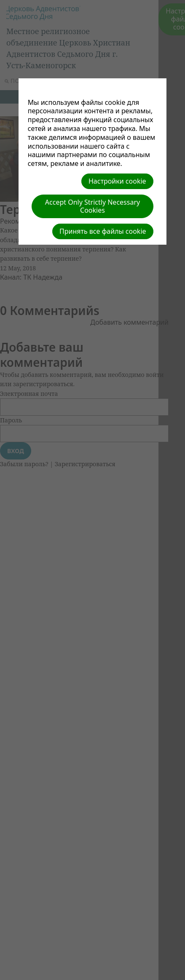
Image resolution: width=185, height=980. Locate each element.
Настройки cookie (117, 181)
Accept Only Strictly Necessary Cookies (92, 206)
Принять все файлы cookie (103, 231)
